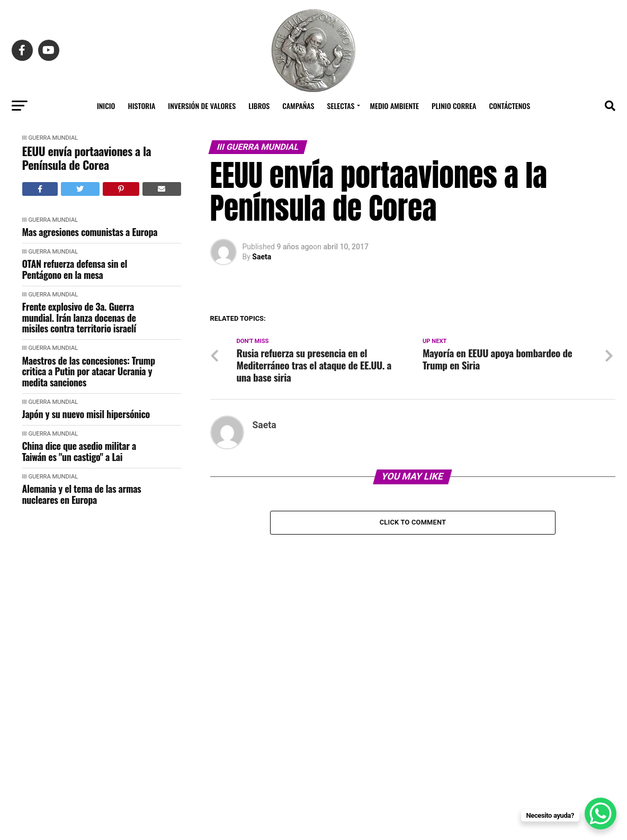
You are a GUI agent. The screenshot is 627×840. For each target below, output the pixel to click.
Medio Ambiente (394, 106)
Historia (142, 106)
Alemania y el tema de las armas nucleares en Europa (82, 494)
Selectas (341, 106)
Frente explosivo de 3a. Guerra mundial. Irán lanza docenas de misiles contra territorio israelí (79, 318)
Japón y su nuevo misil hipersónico (86, 414)
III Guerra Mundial (50, 138)
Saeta (262, 257)
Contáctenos (509, 106)
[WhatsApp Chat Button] (601, 814)
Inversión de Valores (202, 106)
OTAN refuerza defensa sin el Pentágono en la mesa (75, 269)
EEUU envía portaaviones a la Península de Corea (87, 158)
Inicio (106, 106)
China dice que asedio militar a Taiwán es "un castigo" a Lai (79, 451)
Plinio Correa (454, 106)
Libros (259, 106)
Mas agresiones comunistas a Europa (90, 232)
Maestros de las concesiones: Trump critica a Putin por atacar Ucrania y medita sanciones (89, 372)
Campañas (298, 106)
